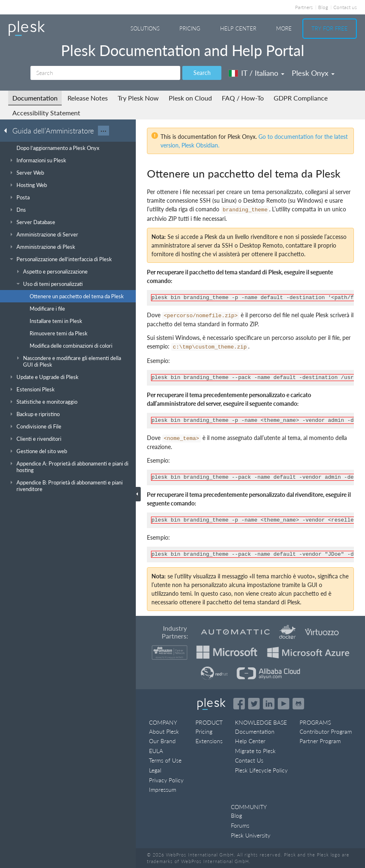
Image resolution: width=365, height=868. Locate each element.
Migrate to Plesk (255, 751)
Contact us (345, 7)
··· (103, 131)
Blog (323, 7)
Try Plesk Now (138, 98)
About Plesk (164, 731)
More (284, 28)
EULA (156, 751)
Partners (304, 7)
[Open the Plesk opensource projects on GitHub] (298, 704)
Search (202, 73)
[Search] (105, 73)
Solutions (145, 28)
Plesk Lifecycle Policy (261, 770)
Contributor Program (326, 731)
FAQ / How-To (243, 98)
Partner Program (320, 741)
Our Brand (162, 741)
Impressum (163, 790)
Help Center (238, 28)
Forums (240, 825)
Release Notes (88, 98)
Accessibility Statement (46, 113)
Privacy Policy (166, 780)
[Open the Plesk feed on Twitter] (254, 704)
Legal (155, 770)
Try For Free (330, 28)
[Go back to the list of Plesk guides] (8, 130)
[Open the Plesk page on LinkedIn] (269, 704)
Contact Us (249, 760)
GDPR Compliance (301, 98)
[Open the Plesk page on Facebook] (239, 704)
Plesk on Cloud (190, 98)
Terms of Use (165, 760)
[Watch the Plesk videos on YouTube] (284, 704)
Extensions (209, 741)
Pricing (190, 28)
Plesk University (251, 835)
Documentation (35, 98)
